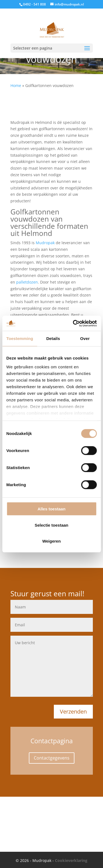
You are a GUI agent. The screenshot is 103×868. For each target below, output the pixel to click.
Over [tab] (85, 338)
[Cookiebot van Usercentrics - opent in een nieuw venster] (73, 323)
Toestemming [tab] (20, 338)
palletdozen (27, 282)
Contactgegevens (52, 758)
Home (16, 85)
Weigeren (51, 541)
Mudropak (45, 243)
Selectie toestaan (51, 525)
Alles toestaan (52, 509)
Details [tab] (53, 338)
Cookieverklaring (71, 860)
